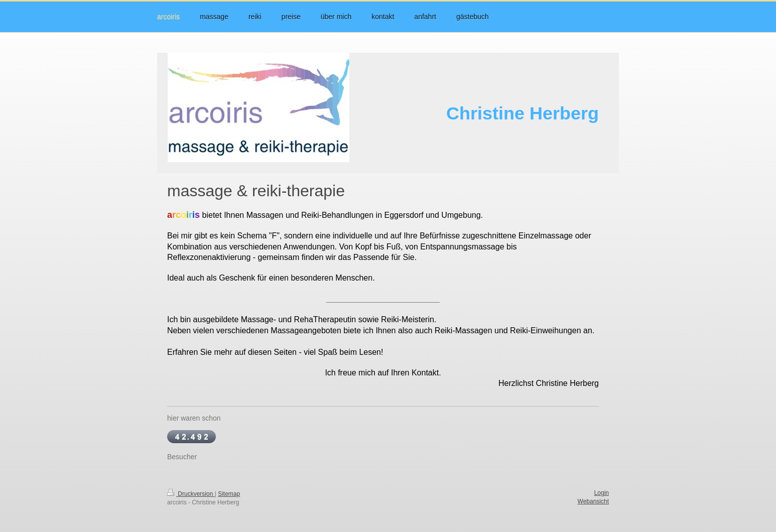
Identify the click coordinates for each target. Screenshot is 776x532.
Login (602, 493)
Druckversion (191, 494)
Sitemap (229, 494)
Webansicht (593, 501)
